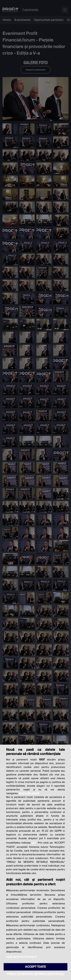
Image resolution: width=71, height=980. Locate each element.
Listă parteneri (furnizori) (21, 957)
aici (34, 843)
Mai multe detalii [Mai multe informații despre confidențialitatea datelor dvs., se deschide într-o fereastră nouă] (29, 793)
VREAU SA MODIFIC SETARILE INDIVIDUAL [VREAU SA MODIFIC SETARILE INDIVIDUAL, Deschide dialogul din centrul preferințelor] (35, 974)
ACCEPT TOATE (35, 967)
